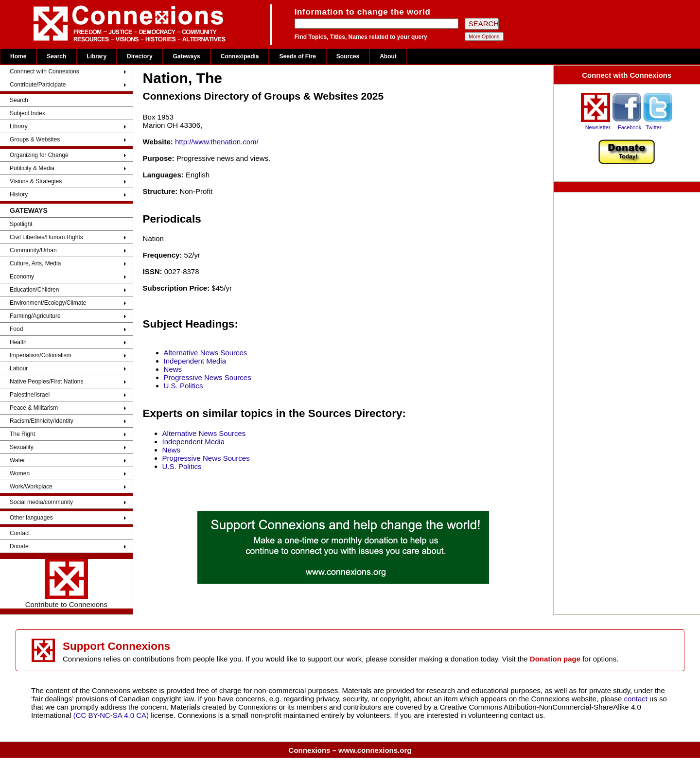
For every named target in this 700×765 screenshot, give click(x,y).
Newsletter (598, 127)
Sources (348, 56)
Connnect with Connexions (44, 71)
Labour (19, 368)
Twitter (653, 127)
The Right (22, 434)
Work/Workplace (31, 487)
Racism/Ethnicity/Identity (42, 421)
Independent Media (195, 361)
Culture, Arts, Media (35, 263)
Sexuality (22, 447)
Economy (22, 277)
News (173, 369)
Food (16, 329)
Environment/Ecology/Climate (48, 303)
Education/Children (34, 290)
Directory (140, 56)
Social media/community (41, 502)
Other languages (31, 518)
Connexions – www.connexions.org (350, 750)
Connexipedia (240, 56)
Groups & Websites (35, 139)
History (19, 194)
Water (17, 460)
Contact (20, 533)
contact (637, 699)
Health (18, 342)
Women (20, 473)
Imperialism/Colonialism (41, 355)
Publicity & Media (32, 168)
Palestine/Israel (30, 395)
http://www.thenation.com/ (217, 142)
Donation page (555, 659)
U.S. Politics (184, 386)
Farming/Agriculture (35, 316)
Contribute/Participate (38, 85)
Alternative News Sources (206, 353)
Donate (19, 546)
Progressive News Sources (208, 377)
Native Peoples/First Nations (46, 382)
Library (96, 56)
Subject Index (27, 113)
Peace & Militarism (34, 408)
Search (56, 56)
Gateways (187, 56)
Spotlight (21, 224)
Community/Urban (33, 250)
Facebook (630, 127)
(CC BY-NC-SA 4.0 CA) (111, 715)
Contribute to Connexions (66, 584)
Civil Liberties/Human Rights (46, 237)
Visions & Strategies (36, 181)
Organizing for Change (39, 155)
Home (18, 56)
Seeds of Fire (297, 56)
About (388, 56)
